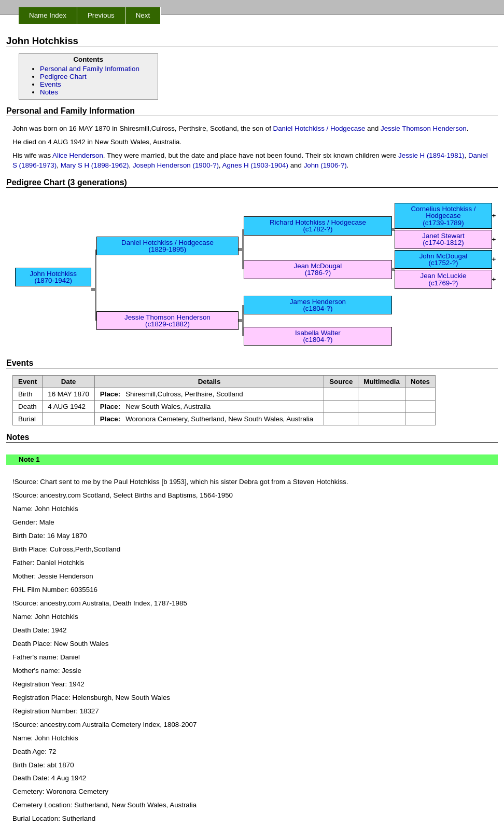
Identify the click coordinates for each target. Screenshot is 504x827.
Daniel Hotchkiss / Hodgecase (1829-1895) (167, 246)
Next (143, 15)
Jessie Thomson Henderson (424, 128)
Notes (49, 92)
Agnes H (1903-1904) (255, 165)
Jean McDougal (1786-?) (318, 269)
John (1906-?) (325, 165)
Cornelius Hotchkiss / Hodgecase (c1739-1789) (443, 216)
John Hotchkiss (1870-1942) (53, 277)
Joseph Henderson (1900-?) (176, 165)
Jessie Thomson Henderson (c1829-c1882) (167, 321)
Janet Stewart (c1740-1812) (443, 239)
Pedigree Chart (63, 77)
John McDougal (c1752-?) (444, 259)
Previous (101, 15)
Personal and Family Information (90, 69)
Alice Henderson (78, 155)
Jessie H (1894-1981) (431, 155)
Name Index (48, 15)
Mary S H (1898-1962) (95, 165)
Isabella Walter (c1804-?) (318, 336)
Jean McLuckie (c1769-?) (444, 279)
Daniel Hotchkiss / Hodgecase (319, 128)
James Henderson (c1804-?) (318, 305)
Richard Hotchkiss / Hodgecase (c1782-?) (318, 226)
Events (51, 84)
